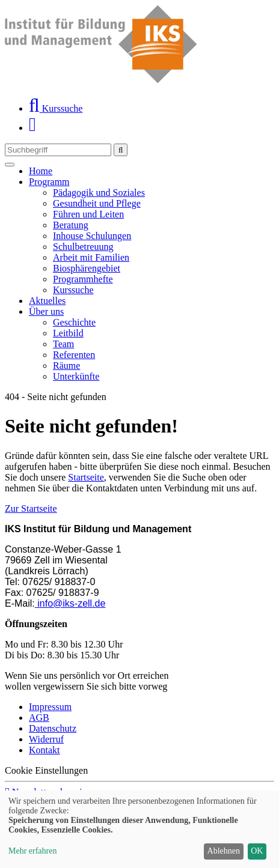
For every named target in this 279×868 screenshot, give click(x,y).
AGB (39, 718)
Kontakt (44, 750)
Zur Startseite (31, 508)
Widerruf (46, 739)
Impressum (50, 707)
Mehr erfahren (32, 851)
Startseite (86, 477)
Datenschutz (53, 728)
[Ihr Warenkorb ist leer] (32, 128)
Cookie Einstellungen (46, 770)
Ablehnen (224, 851)
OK (257, 851)
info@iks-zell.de (70, 603)
